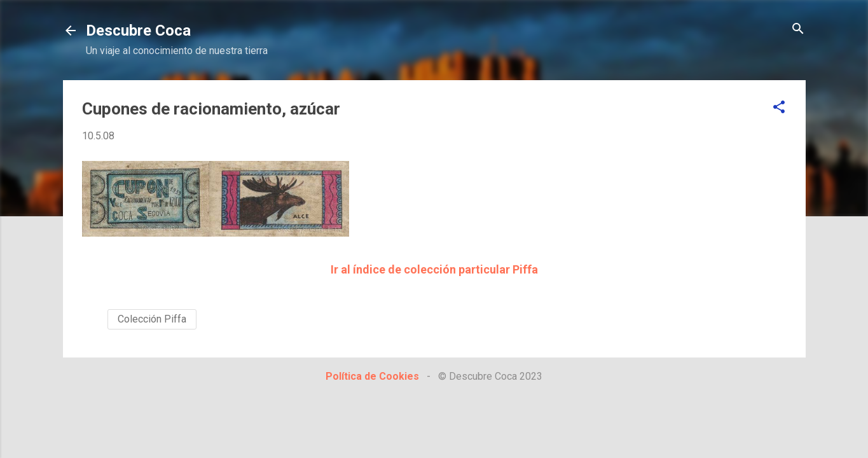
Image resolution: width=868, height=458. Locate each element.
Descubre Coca (138, 31)
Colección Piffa (152, 319)
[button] (779, 108)
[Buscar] (798, 30)
